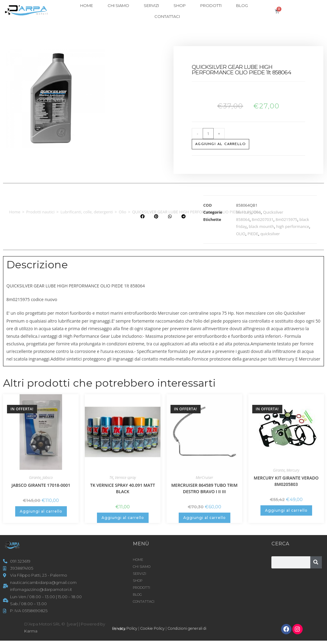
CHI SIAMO (118, 5)
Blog (242, 5)
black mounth (261, 226)
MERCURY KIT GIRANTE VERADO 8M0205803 (286, 481)
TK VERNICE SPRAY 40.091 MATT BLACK (123, 488)
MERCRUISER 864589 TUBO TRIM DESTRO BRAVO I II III (204, 488)
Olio (123, 212)
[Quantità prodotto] (208, 134)
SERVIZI (151, 5)
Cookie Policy (156, 628)
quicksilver (270, 234)
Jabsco (48, 478)
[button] (142, 217)
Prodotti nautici (40, 212)
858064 (243, 219)
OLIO (241, 234)
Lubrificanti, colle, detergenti (87, 212)
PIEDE (253, 234)
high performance (293, 226)
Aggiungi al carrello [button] (41, 511)
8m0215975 (287, 219)
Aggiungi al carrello (220, 144)
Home (15, 212)
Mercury (244, 212)
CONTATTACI (167, 16)
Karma (31, 631)
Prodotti (211, 5)
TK (111, 478)
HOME (87, 5)
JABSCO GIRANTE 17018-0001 (41, 485)
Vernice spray (125, 478)
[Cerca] (316, 562)
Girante (35, 478)
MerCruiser (204, 478)
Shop (180, 5)
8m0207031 (263, 219)
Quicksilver (273, 212)
